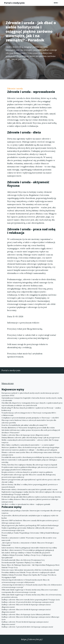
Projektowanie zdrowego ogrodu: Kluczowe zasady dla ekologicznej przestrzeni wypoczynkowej (29, 476)
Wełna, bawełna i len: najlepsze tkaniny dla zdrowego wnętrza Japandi (29, 465)
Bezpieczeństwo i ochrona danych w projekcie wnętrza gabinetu (27, 472)
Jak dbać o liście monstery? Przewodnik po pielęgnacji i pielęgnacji (28, 550)
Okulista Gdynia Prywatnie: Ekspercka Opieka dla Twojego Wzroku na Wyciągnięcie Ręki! (29, 576)
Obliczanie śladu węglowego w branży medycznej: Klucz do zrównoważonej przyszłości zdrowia (31, 596)
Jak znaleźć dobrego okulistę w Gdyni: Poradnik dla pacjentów (26, 553)
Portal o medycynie (14, 3)
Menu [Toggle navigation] (56, 3)
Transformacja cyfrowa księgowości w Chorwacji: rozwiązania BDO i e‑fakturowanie (29, 414)
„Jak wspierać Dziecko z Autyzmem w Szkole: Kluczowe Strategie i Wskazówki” (28, 544)
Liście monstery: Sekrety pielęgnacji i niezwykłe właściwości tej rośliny (29, 548)
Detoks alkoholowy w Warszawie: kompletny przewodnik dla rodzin (28, 428)
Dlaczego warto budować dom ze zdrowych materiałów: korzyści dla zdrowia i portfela (29, 421)
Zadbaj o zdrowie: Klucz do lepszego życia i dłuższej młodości (26, 614)
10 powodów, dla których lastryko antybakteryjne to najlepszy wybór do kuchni (30, 517)
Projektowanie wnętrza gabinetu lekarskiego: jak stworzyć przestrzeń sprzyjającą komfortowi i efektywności (29, 468)
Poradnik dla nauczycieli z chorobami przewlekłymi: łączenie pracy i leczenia (32, 457)
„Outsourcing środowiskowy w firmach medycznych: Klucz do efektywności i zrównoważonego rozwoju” (32, 586)
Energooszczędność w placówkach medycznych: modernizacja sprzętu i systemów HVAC (30, 394)
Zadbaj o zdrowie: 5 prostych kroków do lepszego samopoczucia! (27, 627)
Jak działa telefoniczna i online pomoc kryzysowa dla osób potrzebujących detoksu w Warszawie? (31, 431)
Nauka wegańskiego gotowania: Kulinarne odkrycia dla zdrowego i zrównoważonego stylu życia (28, 529)
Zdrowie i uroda (15, 88)
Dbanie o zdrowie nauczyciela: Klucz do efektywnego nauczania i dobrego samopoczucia (31, 454)
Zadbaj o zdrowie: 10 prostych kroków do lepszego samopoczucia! (28, 602)
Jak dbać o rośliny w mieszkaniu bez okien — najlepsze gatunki (26, 504)
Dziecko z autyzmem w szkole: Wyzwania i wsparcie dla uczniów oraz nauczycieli (29, 539)
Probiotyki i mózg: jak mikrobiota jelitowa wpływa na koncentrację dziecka (31, 497)
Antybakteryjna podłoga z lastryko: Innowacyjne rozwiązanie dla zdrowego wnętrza (31, 512)
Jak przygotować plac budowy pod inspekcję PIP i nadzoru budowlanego (30, 525)
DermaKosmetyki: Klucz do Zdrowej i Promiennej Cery (23, 560)
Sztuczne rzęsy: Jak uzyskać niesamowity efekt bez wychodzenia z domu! (30, 570)
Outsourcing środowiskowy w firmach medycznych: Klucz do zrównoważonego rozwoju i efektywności (26, 581)
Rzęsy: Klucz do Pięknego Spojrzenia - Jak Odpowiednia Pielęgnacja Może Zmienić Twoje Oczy (31, 566)
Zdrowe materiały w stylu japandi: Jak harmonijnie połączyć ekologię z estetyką (29, 461)
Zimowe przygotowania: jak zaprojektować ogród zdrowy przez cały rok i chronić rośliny (31, 481)
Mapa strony (8, 383)
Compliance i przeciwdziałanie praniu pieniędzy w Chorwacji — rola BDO (30, 418)
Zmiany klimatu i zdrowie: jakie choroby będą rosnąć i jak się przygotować (31, 437)
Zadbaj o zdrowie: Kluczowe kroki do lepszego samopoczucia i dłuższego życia (30, 618)
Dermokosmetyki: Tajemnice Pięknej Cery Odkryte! (22, 562)
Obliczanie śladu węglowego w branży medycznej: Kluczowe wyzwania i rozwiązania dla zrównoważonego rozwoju (30, 591)
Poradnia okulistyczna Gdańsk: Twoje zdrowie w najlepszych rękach (28, 572)
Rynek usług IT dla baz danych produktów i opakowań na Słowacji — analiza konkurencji (31, 409)
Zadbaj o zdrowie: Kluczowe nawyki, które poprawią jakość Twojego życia (31, 600)
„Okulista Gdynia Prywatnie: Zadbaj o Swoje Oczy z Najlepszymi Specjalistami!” (27, 556)
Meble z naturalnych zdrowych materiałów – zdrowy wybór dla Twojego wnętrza (30, 441)
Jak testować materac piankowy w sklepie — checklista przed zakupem (29, 450)
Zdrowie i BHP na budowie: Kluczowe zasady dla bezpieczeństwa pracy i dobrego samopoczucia (30, 522)
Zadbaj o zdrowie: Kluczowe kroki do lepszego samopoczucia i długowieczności (26, 606)
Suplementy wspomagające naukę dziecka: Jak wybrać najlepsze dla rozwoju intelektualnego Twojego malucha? (32, 493)
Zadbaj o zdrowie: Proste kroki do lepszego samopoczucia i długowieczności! (25, 623)
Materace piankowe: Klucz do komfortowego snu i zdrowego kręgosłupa (30, 447)
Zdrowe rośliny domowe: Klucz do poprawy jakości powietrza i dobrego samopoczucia (30, 501)
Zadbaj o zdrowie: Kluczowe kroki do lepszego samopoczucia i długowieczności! (26, 611)
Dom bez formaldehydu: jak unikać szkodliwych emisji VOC (25, 425)
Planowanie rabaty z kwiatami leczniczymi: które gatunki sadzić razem (29, 489)
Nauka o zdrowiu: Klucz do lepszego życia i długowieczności (25, 435)
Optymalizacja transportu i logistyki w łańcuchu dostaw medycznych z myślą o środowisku (32, 399)
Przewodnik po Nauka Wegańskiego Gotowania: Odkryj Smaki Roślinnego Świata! (30, 534)
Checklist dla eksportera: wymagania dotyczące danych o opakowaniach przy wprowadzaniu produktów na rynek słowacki (32, 404)
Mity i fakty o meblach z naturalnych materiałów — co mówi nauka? (28, 445)
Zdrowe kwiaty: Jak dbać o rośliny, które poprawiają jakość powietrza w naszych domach (30, 486)
